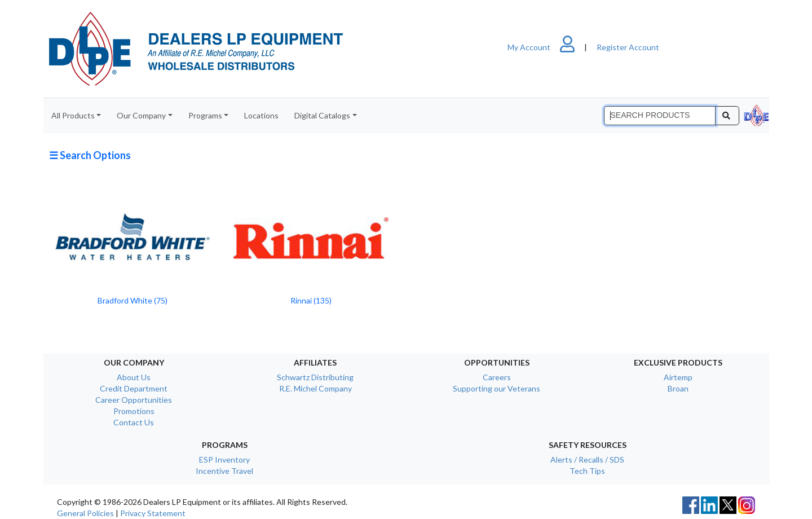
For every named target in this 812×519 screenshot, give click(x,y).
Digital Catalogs (322, 115)
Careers (497, 377)
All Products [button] (73, 115)
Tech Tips (587, 471)
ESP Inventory (224, 459)
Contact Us (134, 422)
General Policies (85, 513)
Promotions (134, 411)
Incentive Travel (224, 471)
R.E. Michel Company (315, 388)
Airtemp (678, 377)
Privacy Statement (153, 513)
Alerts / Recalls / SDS (587, 459)
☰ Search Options (90, 155)
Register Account (628, 47)
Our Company (141, 115)
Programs (205, 115)
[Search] (660, 116)
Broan (678, 388)
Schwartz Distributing (315, 377)
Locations (261, 115)
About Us (134, 377)
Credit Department (134, 388)
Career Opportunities (134, 400)
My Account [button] (546, 47)
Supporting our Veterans (497, 388)
